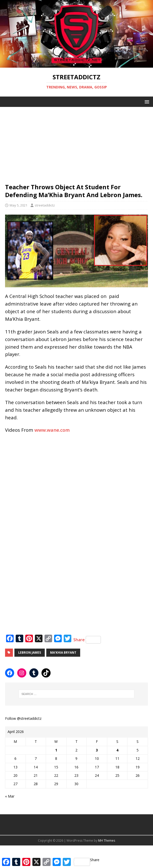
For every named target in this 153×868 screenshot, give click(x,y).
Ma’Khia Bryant (63, 653)
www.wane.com (52, 430)
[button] (146, 101)
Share (87, 640)
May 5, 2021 (18, 205)
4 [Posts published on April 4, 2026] (117, 750)
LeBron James (30, 653)
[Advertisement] (77, 142)
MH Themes (107, 841)
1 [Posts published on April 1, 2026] (56, 750)
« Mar (10, 796)
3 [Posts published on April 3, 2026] (97, 750)
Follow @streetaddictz (23, 718)
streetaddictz (45, 205)
